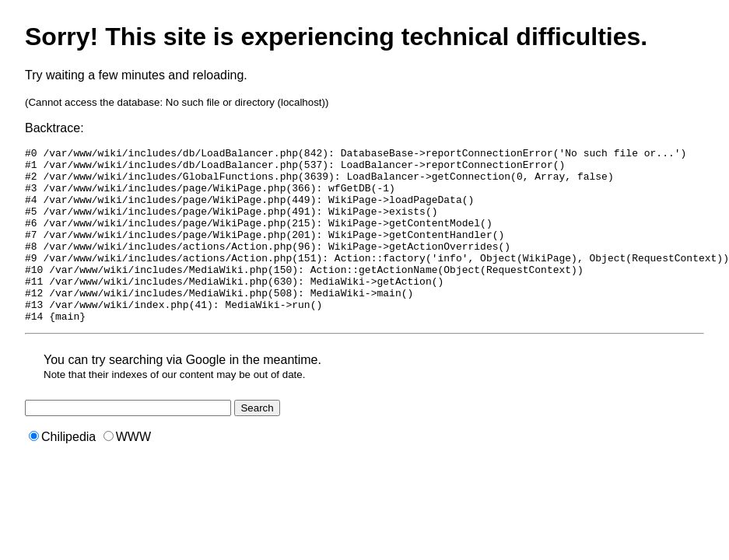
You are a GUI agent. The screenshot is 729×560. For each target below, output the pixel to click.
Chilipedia (62, 472)
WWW (127, 472)
